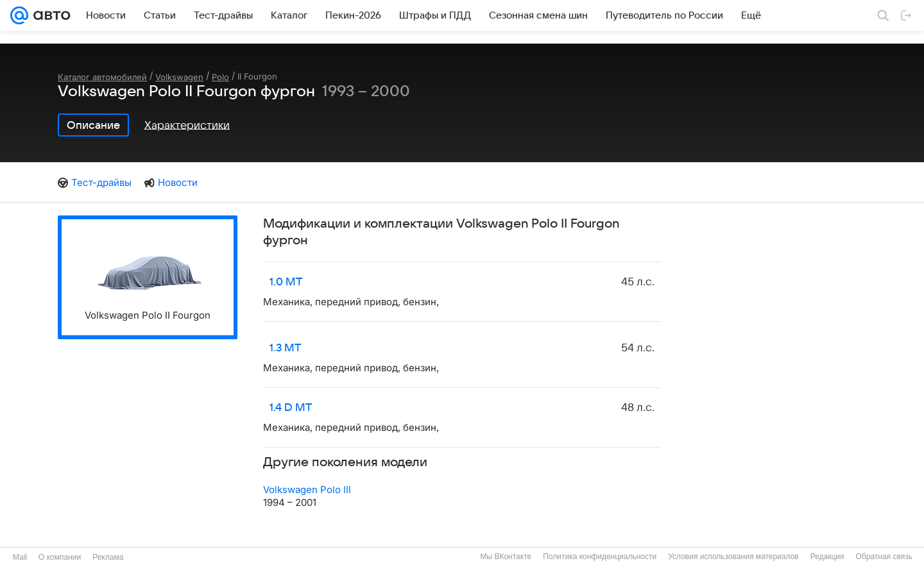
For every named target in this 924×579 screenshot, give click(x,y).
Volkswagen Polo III (307, 490)
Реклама (108, 557)
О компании (60, 557)
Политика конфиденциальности (600, 557)
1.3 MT (286, 348)
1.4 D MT (291, 408)
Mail (20, 557)
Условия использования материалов (733, 557)
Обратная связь (884, 557)
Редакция (827, 557)
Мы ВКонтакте (506, 557)
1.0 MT (286, 282)
